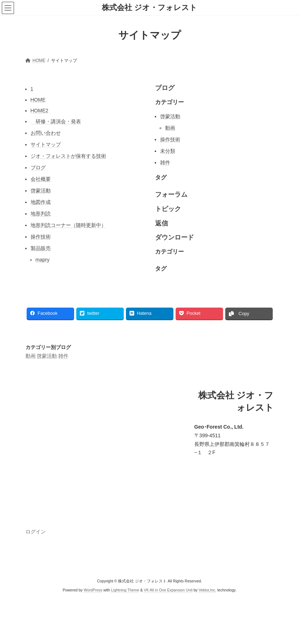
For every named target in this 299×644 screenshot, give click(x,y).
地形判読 (41, 214)
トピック (168, 209)
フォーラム (171, 194)
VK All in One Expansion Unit (168, 590)
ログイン (36, 532)
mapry (43, 260)
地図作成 (41, 202)
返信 (162, 223)
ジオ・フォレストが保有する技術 (68, 156)
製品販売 (41, 248)
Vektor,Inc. (207, 590)
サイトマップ (46, 144)
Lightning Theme (125, 590)
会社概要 (41, 179)
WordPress (93, 590)
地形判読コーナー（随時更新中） (68, 225)
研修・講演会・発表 (56, 121)
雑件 (165, 162)
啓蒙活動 (41, 191)
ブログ (38, 167)
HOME (38, 100)
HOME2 (40, 111)
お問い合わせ (46, 133)
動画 (170, 128)
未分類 (168, 151)
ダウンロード (175, 237)
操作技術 (41, 237)
